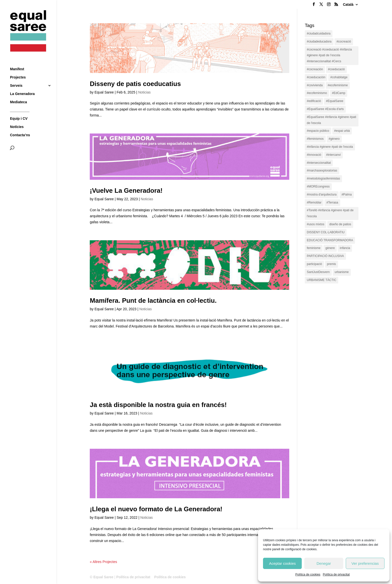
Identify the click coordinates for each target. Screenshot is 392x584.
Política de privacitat (336, 574)
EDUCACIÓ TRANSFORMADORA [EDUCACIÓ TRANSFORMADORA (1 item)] (330, 240)
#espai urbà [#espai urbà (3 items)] (342, 131)
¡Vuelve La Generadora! (126, 190)
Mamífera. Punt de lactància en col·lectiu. (153, 300)
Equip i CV (19, 109)
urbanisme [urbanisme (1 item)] (342, 272)
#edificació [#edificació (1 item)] (314, 101)
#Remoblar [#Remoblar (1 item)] (314, 202)
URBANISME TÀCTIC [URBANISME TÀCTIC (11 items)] (321, 280)
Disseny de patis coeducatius (135, 84)
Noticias (144, 92)
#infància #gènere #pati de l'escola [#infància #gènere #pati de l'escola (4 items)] (330, 147)
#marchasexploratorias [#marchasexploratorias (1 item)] (322, 170)
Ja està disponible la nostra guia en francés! (158, 405)
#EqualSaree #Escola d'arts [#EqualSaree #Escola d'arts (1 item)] (325, 109)
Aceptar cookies (282, 563)
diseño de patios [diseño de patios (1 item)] (340, 224)
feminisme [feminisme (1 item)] (314, 248)
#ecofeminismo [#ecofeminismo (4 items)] (317, 93)
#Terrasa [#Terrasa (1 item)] (332, 202)
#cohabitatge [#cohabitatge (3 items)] (339, 77)
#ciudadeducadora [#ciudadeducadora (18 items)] (319, 41)
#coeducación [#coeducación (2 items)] (316, 77)
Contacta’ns (20, 126)
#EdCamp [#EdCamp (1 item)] (339, 93)
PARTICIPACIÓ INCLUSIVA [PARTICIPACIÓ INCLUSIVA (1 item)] (325, 256)
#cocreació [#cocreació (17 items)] (344, 41)
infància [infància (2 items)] (345, 248)
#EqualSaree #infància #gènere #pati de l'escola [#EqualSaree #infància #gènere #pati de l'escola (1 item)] (331, 120)
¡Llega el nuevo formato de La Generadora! (156, 509)
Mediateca (18, 93)
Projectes (18, 68)
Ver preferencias (365, 563)
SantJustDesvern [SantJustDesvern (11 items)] (318, 272)
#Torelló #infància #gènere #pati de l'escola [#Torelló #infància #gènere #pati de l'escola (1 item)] (330, 213)
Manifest (17, 60)
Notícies (17, 118)
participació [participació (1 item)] (314, 264)
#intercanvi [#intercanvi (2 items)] (333, 155)
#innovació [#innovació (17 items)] (314, 155)
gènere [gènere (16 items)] (330, 248)
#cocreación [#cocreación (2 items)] (315, 69)
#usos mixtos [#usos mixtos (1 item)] (315, 224)
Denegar (324, 563)
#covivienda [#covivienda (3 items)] (315, 85)
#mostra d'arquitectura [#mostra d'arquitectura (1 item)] (322, 194)
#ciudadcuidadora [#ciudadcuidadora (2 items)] (319, 33)
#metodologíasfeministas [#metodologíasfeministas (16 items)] (323, 178)
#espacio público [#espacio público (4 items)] (318, 131)
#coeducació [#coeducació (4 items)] (336, 69)
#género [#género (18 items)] (334, 139)
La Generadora (22, 85)
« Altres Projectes (103, 562)
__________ (20, 101)
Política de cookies (308, 574)
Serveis (16, 76)
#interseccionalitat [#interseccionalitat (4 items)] (319, 163)
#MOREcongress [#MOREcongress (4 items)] (318, 186)
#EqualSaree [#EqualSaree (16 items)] (335, 101)
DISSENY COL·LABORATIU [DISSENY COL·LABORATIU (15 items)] (326, 232)
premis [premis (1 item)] (331, 264)
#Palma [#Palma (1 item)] (347, 194)
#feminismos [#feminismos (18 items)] (315, 139)
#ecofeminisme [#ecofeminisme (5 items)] (338, 85)
